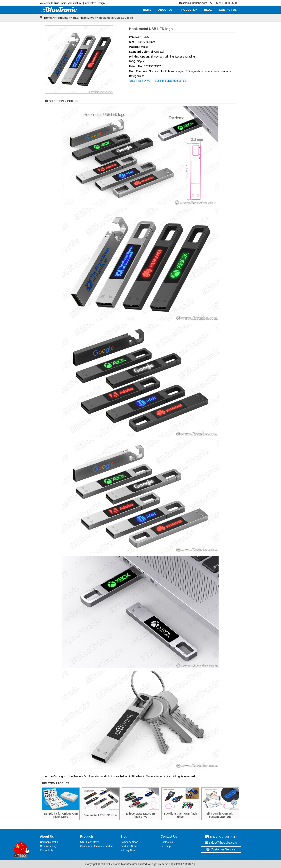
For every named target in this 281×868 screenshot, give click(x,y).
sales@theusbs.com (223, 843)
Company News (129, 842)
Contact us (167, 842)
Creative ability (48, 846)
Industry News (128, 850)
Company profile (49, 842)
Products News (129, 846)
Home (48, 18)
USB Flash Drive (84, 18)
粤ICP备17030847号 (183, 864)
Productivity (47, 850)
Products (62, 18)
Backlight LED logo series (170, 81)
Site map (166, 846)
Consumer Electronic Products (97, 846)
